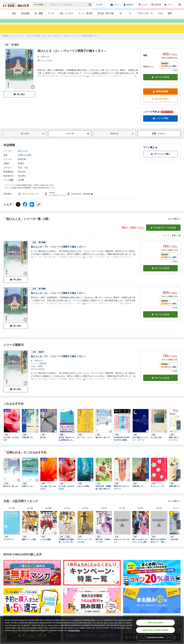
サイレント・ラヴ (158, 491)
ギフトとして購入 (160, 159)
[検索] (90, 5)
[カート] (168, 5)
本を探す (99, 5)
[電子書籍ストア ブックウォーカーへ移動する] (13, 41)
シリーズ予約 (151, 117)
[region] (92, 630)
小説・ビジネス (66, 13)
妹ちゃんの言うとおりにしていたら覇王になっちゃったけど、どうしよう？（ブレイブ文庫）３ (140, 546)
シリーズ (78, 139)
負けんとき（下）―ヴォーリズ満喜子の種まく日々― (58, 252)
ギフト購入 (150, 153)
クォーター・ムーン (85, 443)
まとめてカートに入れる (163, 233)
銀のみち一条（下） (103, 443)
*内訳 (175, 76)
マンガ (51, 13)
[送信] (90, 5)
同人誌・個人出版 (106, 13)
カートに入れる (160, 82)
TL (130, 13)
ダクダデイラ (9, 545)
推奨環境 (88, 199)
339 (21, 185)
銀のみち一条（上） (11, 491)
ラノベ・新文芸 (85, 13)
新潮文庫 (22, 164)
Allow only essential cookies (156, 630)
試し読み (19, 99)
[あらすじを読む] (88, 78)
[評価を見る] (45, 66)
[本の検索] (40, 5)
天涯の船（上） (138, 491)
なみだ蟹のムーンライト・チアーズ (140, 444)
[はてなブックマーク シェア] (32, 210)
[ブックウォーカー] (15, 5)
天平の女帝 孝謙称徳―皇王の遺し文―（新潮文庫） (103, 493)
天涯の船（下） (28, 443)
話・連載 (39, 13)
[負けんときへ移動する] (57, 41)
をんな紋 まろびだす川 (11, 444)
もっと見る (174, 224)
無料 (170, 13)
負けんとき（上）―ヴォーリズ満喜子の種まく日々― (58, 298)
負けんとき (23, 156)
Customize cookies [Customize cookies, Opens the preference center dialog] (156, 637)
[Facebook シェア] (25, 210)
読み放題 (25, 13)
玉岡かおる (45, 62)
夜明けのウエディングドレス (122, 493)
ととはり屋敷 (45, 545)
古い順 (166, 241)
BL (121, 13)
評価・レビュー (159, 139)
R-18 (160, 13)
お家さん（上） (28, 491)
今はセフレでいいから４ (122, 546)
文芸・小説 (23, 173)
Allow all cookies (155, 623)
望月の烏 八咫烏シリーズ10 (103, 546)
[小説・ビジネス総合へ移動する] (34, 41)
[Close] (179, 630)
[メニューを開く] (180, 5)
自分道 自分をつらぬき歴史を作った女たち (66, 444)
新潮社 (21, 169)
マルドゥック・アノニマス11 (85, 546)
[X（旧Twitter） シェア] (18, 210)
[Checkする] (33, 92)
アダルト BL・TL (145, 13)
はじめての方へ (160, 104)
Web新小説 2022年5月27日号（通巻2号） (122, 444)
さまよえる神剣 (83, 491)
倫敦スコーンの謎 (29, 545)
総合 (14, 13)
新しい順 (176, 241)
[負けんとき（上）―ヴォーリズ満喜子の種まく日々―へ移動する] (81, 41)
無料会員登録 (160, 97)
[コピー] (39, 210)
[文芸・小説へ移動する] (47, 41)
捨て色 (43, 443)
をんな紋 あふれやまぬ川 (66, 493)
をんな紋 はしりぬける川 (48, 493)
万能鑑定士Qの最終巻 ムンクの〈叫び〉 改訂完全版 (66, 546)
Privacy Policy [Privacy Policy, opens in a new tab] (74, 631)
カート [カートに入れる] (160, 273)
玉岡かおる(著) (25, 160)
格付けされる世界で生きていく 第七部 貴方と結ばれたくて (159, 546)
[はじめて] (143, 5)
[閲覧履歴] (156, 5)
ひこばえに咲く (157, 443)
